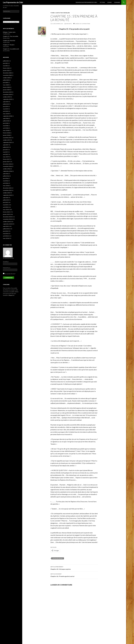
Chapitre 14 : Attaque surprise (74, 568)
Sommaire (117, 2)
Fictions (102, 2)
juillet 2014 (6, 229)
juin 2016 (6, 178)
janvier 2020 (6, 90)
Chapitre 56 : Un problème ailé (11, 49)
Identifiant (6, 262)
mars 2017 (6, 157)
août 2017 (6, 145)
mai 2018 (6, 126)
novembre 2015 (7, 190)
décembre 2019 (7, 92)
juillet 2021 (6, 61)
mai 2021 (6, 66)
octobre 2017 (7, 140)
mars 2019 (6, 114)
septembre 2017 (7, 142)
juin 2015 (6, 202)
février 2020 (6, 87)
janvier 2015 (6, 214)
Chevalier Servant (58, 558)
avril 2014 (6, 236)
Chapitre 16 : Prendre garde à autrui (74, 575)
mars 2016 (6, 186)
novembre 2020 (7, 75)
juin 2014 (6, 231)
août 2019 (6, 102)
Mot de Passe (7, 268)
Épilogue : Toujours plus (9, 32)
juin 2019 (6, 106)
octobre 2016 (7, 169)
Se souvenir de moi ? (9, 274)
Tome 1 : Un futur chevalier (60, 13)
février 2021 (6, 68)
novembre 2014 (7, 219)
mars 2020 (6, 85)
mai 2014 (6, 234)
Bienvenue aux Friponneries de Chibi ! (87, 2)
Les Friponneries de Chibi (13, 2)
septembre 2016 (7, 171)
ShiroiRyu (69, 24)
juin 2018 (6, 123)
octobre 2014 (7, 222)
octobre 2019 (7, 97)
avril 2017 (6, 154)
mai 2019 (6, 109)
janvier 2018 (6, 135)
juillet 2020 (6, 80)
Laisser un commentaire (83, 24)
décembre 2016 (7, 164)
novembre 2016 (7, 166)
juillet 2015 (6, 200)
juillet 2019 (6, 104)
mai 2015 (6, 205)
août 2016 (6, 174)
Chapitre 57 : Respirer (9, 45)
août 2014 (6, 226)
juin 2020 (6, 82)
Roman (110, 2)
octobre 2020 (7, 78)
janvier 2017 (6, 162)
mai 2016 (6, 181)
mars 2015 (6, 210)
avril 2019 (6, 111)
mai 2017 (6, 152)
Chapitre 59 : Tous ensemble (11, 36)
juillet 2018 (6, 121)
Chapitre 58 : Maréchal (9, 41)
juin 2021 (6, 63)
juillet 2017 (6, 147)
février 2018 (6, 133)
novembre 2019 (7, 94)
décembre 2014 (7, 217)
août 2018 (6, 118)
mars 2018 (6, 130)
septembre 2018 (7, 116)
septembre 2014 (7, 224)
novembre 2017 (7, 138)
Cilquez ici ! (12, 295)
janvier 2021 (6, 70)
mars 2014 (6, 238)
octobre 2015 (7, 193)
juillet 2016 (6, 176)
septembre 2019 (7, 99)
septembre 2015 (7, 195)
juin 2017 (6, 150)
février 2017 (6, 159)
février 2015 (6, 212)
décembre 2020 (7, 73)
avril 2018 (6, 128)
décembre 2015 (7, 188)
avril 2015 (6, 207)
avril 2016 (6, 183)
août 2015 (6, 198)
